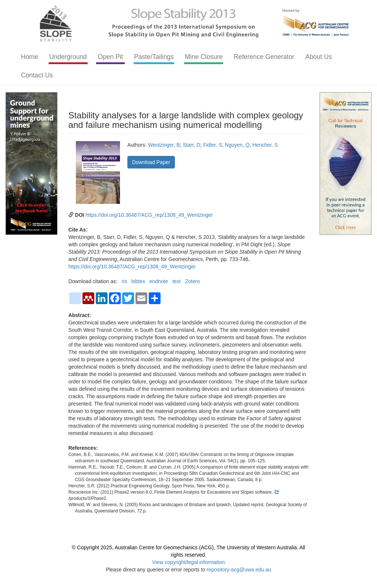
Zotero (192, 281)
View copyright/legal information (188, 562)
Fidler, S (213, 145)
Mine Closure (204, 57)
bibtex (138, 281)
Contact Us (37, 75)
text (177, 281)
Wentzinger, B (164, 145)
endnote (159, 281)
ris (124, 281)
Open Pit (110, 57)
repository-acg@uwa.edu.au (239, 570)
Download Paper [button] (151, 162)
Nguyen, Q (237, 145)
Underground (68, 57)
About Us (318, 57)
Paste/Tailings (154, 57)
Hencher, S (265, 145)
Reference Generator (264, 57)
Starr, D (191, 145)
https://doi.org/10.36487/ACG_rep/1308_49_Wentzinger (149, 215)
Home (30, 57)
